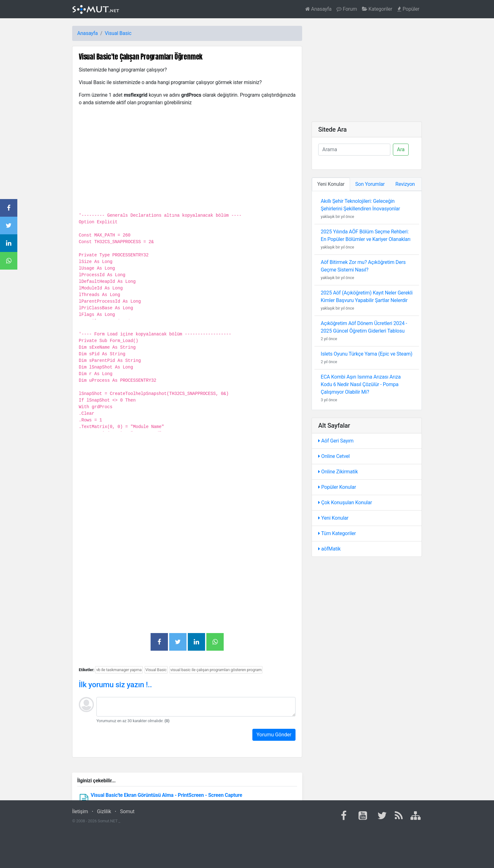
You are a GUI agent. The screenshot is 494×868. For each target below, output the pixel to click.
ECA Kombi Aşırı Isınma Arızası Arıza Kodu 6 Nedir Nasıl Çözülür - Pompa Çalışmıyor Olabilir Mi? (361, 384)
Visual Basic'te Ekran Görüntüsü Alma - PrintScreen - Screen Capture (167, 795)
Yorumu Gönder (274, 735)
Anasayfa (319, 9)
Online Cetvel (334, 456)
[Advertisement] (187, 481)
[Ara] (354, 150)
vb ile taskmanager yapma (119, 670)
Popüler (408, 9)
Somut (127, 811)
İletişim (80, 811)
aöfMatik (329, 549)
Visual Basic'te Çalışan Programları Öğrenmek (141, 57)
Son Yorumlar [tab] (370, 184)
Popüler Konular (337, 487)
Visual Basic (118, 33)
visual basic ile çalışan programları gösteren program (216, 670)
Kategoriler (377, 9)
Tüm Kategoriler (337, 533)
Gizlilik (104, 811)
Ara (401, 149)
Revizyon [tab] (405, 184)
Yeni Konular (333, 518)
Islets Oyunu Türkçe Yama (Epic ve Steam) (367, 354)
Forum (347, 9)
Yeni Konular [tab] (331, 184)
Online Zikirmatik (338, 472)
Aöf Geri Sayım (336, 441)
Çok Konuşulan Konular (345, 503)
